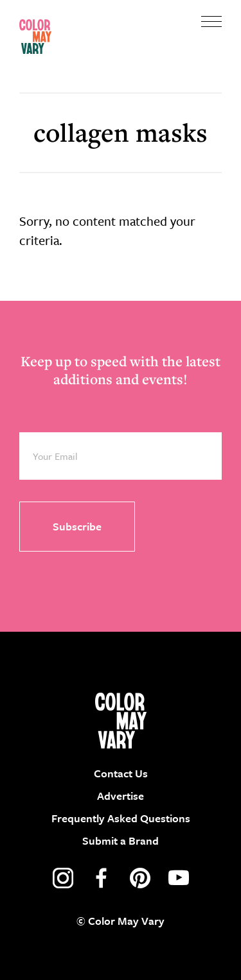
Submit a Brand (121, 841)
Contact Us (121, 773)
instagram (63, 878)
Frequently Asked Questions (121, 818)
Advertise (121, 796)
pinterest (140, 878)
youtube (179, 878)
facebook (102, 878)
